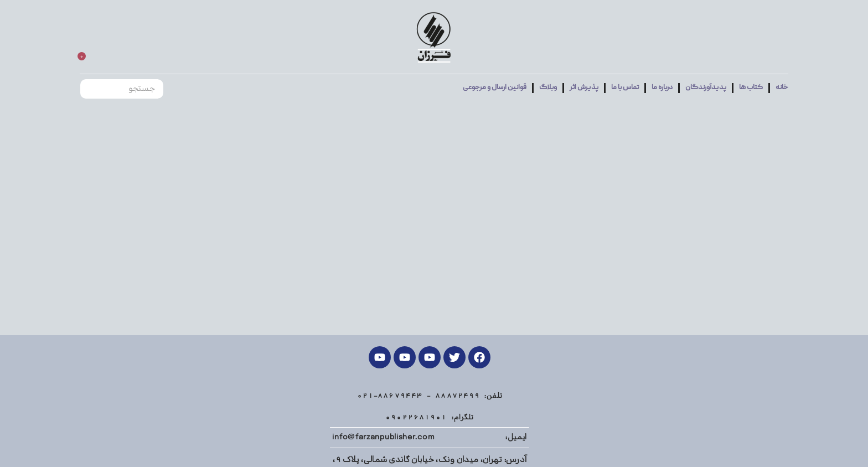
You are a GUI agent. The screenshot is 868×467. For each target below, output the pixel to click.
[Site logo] (434, 37)
